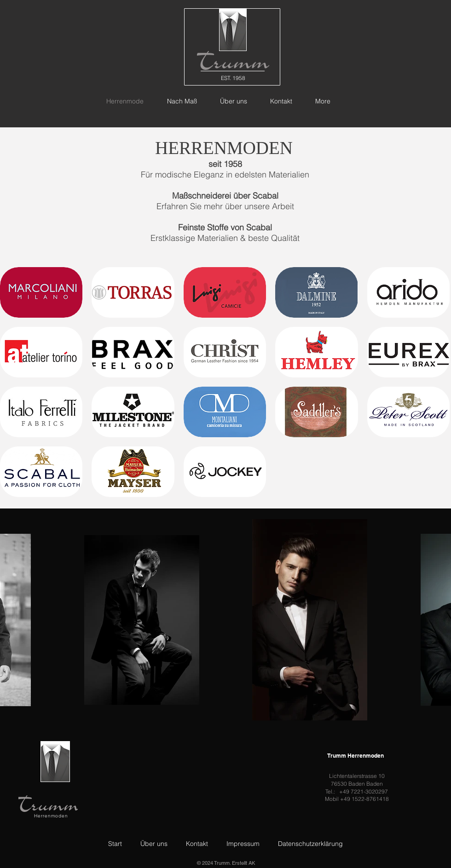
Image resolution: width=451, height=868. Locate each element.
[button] (41, 292)
